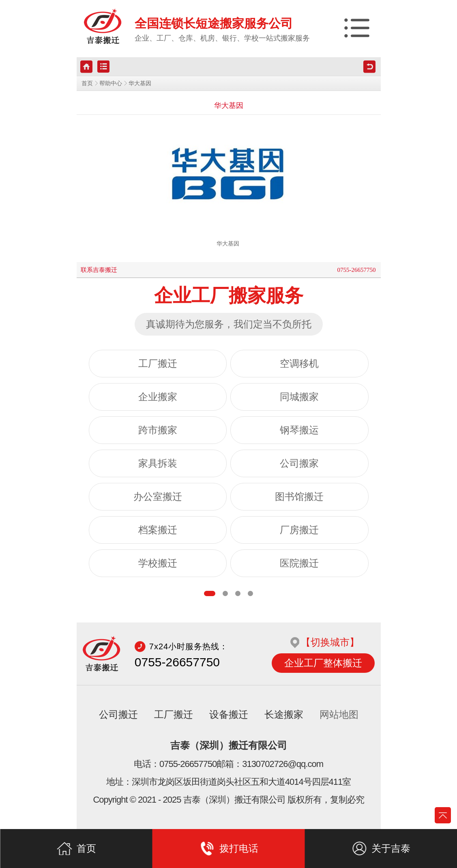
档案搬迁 (158, 530)
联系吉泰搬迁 (99, 270)
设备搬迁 (229, 715)
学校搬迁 (158, 563)
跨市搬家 (158, 430)
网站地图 (339, 715)
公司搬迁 (118, 715)
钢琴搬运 (299, 430)
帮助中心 (111, 83)
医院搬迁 (299, 563)
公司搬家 (299, 463)
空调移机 (299, 364)
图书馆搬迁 (299, 497)
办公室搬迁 (158, 497)
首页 (87, 83)
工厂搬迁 (158, 364)
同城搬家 (299, 397)
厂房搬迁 (299, 530)
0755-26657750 (357, 270)
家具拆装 (158, 463)
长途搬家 (284, 715)
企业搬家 (158, 397)
